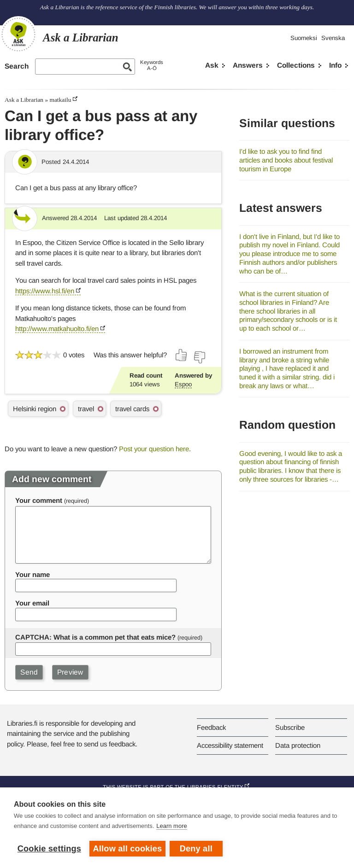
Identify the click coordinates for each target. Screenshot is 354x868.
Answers (248, 65)
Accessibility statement (230, 745)
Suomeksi (304, 38)
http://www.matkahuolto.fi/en (57, 329)
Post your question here (154, 449)
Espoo (183, 384)
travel (86, 409)
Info (335, 65)
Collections (296, 65)
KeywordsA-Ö (152, 65)
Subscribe (290, 727)
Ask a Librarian (24, 100)
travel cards (132, 409)
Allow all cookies (128, 849)
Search (17, 66)
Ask (212, 65)
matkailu (60, 100)
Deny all (197, 849)
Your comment (39, 500)
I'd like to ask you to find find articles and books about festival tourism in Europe (286, 160)
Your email (32, 603)
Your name (32, 574)
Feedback (211, 727)
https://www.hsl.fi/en (45, 291)
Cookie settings (49, 849)
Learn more (171, 826)
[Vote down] (199, 357)
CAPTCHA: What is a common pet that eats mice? (95, 637)
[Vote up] (182, 355)
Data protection (298, 745)
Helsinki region (35, 409)
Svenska (333, 38)
